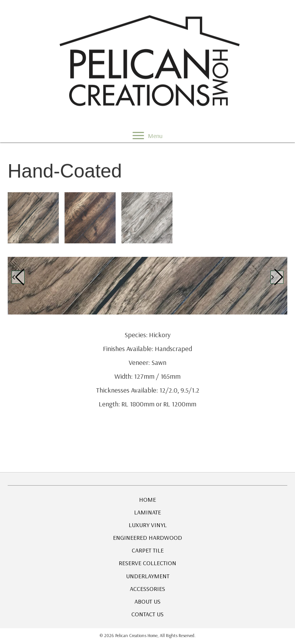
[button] (18, 277)
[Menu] (147, 135)
